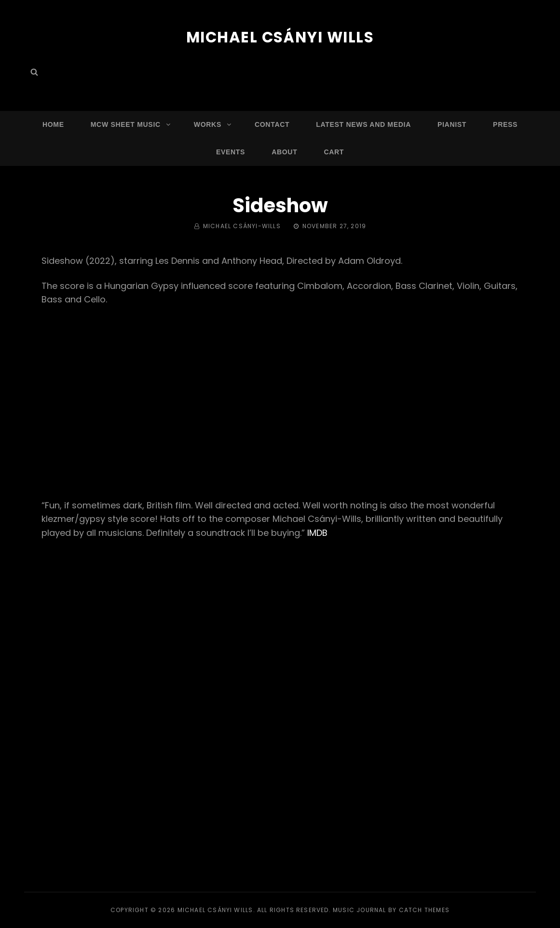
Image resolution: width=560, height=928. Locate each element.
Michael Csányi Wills (280, 37)
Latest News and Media (363, 124)
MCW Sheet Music (131, 124)
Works (213, 124)
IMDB (317, 533)
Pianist (452, 124)
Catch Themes (424, 910)
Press (505, 124)
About (284, 151)
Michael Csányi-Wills (242, 226)
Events (231, 151)
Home (53, 124)
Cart (334, 151)
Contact (272, 124)
